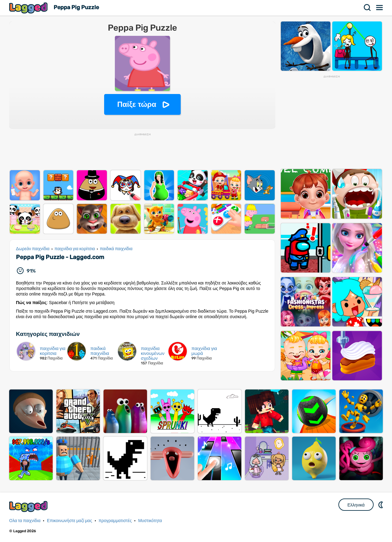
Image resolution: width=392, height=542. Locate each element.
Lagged (29, 8)
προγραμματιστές (115, 521)
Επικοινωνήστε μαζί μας (69, 521)
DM (381, 505)
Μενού (380, 8)
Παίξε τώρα (137, 104)
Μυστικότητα (150, 521)
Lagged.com (29, 506)
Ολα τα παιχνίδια (25, 521)
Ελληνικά (356, 505)
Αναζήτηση (367, 8)
